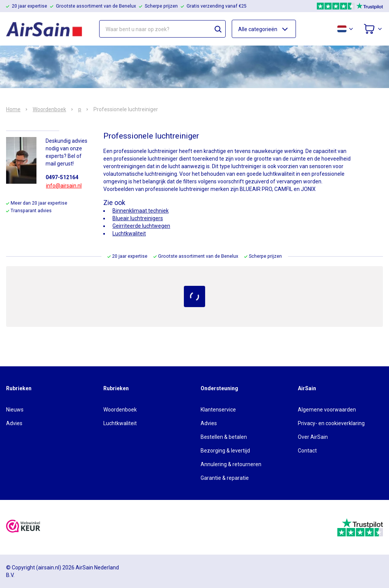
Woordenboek (49, 109)
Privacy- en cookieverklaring (331, 423)
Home (13, 109)
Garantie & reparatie (225, 478)
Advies (14, 423)
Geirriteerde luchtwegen (141, 226)
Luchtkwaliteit (129, 233)
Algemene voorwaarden (327, 410)
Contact (307, 451)
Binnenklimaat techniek (141, 211)
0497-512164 (62, 177)
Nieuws (15, 410)
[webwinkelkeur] (23, 527)
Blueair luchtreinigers (138, 218)
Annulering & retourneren (231, 464)
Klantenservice (218, 410)
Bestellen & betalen (224, 437)
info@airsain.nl (64, 186)
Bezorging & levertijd (225, 451)
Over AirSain (313, 437)
